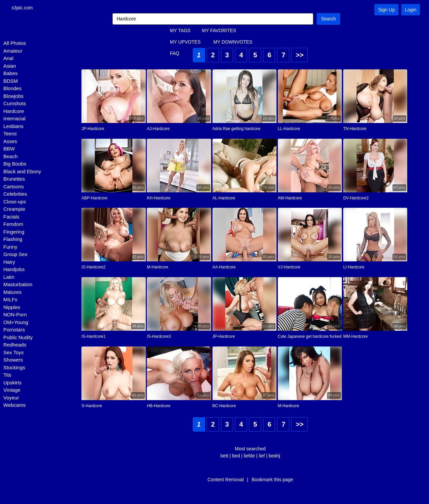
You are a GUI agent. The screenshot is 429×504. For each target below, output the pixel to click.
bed (236, 456)
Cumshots (15, 104)
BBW (9, 149)
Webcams (14, 406)
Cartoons (14, 187)
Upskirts (12, 383)
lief (262, 456)
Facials (11, 217)
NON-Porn (15, 315)
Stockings (14, 368)
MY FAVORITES (219, 31)
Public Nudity (18, 338)
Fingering (14, 232)
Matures (12, 293)
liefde (249, 456)
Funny (10, 247)
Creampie (14, 210)
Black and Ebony (22, 172)
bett (224, 456)
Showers (13, 360)
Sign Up (386, 10)
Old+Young (16, 323)
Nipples (12, 308)
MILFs (10, 300)
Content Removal (226, 480)
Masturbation (18, 285)
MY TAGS (180, 31)
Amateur (13, 51)
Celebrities (15, 195)
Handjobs (14, 270)
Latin (9, 278)
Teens (10, 134)
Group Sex (15, 255)
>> (299, 56)
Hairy (9, 263)
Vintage (12, 391)
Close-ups (15, 202)
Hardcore (14, 112)
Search (328, 19)
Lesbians (13, 127)
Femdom (13, 225)
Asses (10, 142)
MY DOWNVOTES (233, 43)
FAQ (175, 54)
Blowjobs (13, 97)
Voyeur (11, 398)
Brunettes (14, 179)
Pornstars (14, 330)
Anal (8, 59)
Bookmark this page (272, 480)
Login (411, 10)
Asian (10, 67)
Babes (11, 74)
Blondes (12, 89)
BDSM (11, 82)
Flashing (13, 240)
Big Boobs (15, 164)
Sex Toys (14, 353)
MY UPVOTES (185, 43)
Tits (7, 375)
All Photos (15, 44)
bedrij (274, 456)
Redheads (15, 345)
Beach (11, 157)
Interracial (14, 119)
